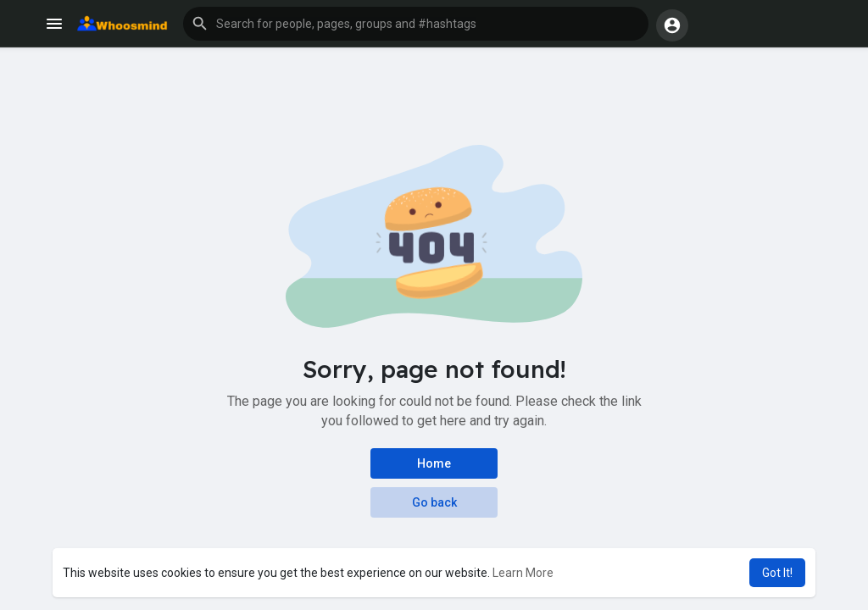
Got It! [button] (777, 573)
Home (434, 463)
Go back (434, 502)
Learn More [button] (523, 573)
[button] (416, 24)
